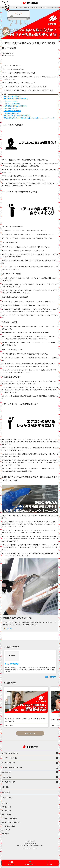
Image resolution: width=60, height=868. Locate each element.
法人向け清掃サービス (30, 763)
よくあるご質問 (7, 811)
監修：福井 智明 (51, 677)
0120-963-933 (33, 844)
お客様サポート (7, 807)
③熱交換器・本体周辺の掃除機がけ (15, 106)
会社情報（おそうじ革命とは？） (12, 822)
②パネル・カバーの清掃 (12, 103)
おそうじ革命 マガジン (9, 826)
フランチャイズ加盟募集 (9, 818)
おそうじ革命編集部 (12, 664)
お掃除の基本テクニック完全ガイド (33, 7)
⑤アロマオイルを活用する (12, 111)
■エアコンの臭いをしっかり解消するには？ (17, 116)
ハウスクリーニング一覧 (30, 758)
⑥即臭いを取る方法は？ (12, 113)
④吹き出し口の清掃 (10, 108)
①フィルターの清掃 (10, 101)
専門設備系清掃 (30, 772)
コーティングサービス (30, 782)
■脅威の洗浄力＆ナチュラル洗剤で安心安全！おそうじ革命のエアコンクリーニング (29, 118)
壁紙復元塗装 (6, 792)
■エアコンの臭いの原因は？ (12, 96)
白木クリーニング (7, 798)
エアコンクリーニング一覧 (30, 753)
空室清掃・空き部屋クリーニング (30, 768)
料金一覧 (5, 803)
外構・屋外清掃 (30, 777)
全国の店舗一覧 (7, 814)
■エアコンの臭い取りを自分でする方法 (16, 99)
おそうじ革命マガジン (16, 7)
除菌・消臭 (5, 787)
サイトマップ (6, 830)
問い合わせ (5, 834)
